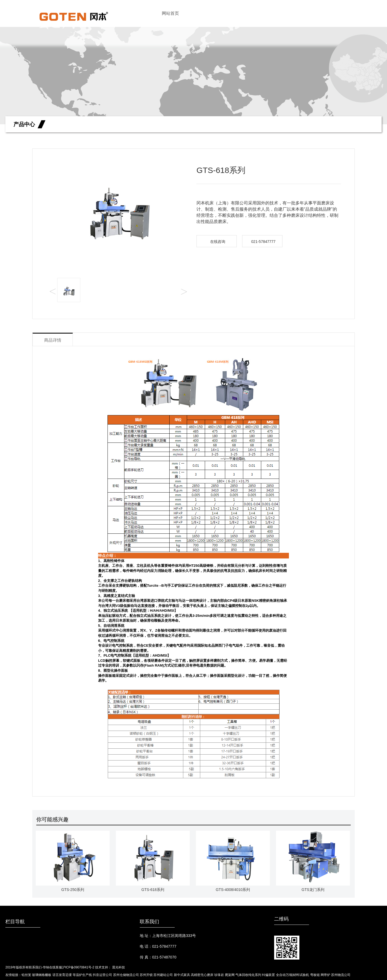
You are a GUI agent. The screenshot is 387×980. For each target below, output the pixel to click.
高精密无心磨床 (202, 975)
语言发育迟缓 (62, 975)
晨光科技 (119, 967)
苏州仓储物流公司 (126, 975)
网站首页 (170, 13)
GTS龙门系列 (313, 861)
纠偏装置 (268, 975)
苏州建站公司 (163, 975)
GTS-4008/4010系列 (233, 861)
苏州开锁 (146, 975)
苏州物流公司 (341, 975)
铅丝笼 (26, 975)
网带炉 (325, 975)
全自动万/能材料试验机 (293, 975)
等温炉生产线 (82, 975)
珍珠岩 (219, 975)
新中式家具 (182, 975)
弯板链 (315, 975)
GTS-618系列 (153, 861)
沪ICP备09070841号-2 (78, 967)
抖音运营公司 (102, 975)
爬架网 (230, 975)
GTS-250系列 (73, 861)
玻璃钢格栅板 (42, 975)
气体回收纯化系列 (248, 975)
